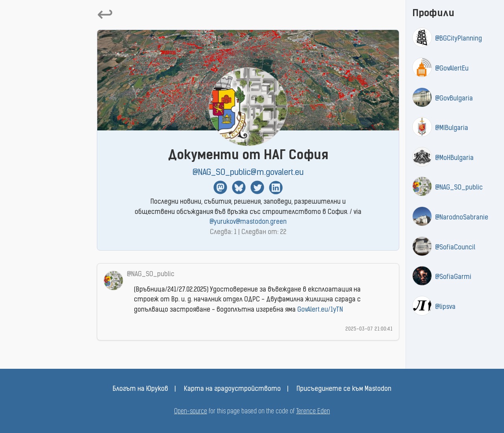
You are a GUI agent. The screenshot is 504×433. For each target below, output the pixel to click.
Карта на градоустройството (232, 389)
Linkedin (276, 187)
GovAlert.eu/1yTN (320, 310)
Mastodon (220, 187)
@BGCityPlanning (459, 39)
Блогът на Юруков (140, 389)
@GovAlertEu (452, 69)
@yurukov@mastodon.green (248, 222)
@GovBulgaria (454, 99)
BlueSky (239, 187)
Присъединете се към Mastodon (344, 389)
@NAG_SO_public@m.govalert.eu (248, 173)
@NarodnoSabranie (462, 218)
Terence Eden (313, 412)
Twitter (257, 187)
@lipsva (445, 307)
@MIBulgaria (452, 128)
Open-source (191, 412)
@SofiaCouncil (455, 248)
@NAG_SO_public (459, 188)
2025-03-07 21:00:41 (369, 329)
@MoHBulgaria (454, 158)
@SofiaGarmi (453, 277)
